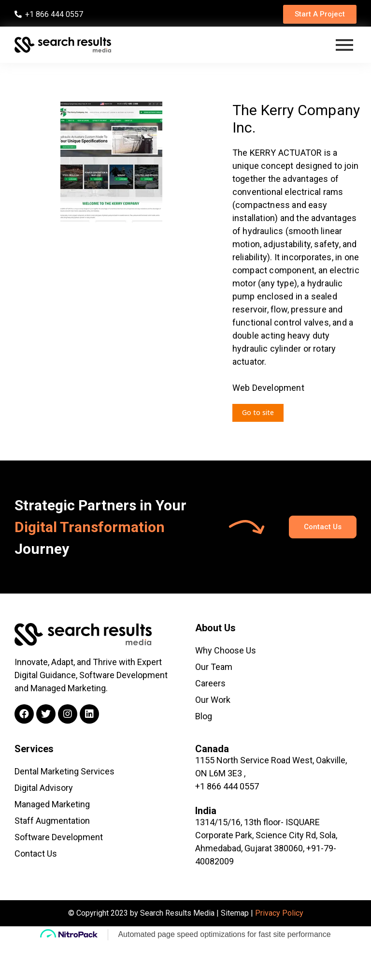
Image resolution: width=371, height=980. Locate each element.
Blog (204, 716)
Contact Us (36, 854)
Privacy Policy (279, 913)
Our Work (213, 700)
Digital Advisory (44, 788)
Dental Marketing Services (64, 771)
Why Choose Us (226, 650)
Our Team (214, 667)
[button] (320, 14)
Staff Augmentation (52, 821)
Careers (210, 683)
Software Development (59, 837)
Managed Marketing (52, 804)
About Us (215, 628)
